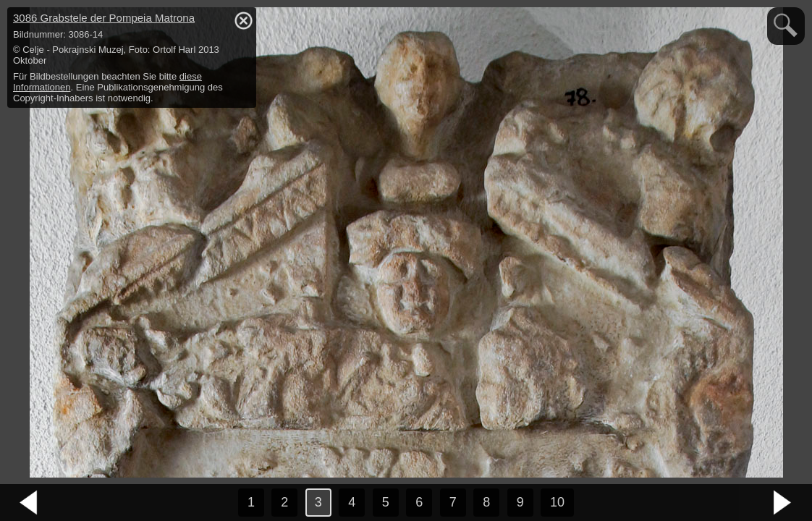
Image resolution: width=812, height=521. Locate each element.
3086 (104, 18)
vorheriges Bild (29, 503)
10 (557, 502)
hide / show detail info (243, 20)
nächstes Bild (783, 503)
